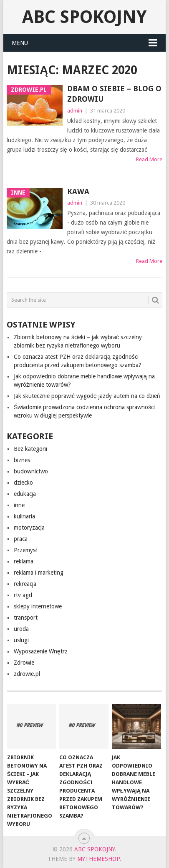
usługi (21, 640)
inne (19, 505)
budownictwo (31, 471)
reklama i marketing (39, 573)
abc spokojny (84, 17)
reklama (24, 561)
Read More (149, 159)
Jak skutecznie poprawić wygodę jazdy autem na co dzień (87, 396)
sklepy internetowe (38, 606)
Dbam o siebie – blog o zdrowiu (114, 94)
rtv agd (23, 595)
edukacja (25, 494)
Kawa (78, 191)
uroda (21, 629)
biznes (22, 460)
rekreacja (25, 584)
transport (26, 618)
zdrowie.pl (27, 674)
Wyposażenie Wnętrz (41, 651)
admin (75, 111)
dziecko (23, 483)
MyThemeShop (98, 859)
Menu (20, 43)
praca (21, 539)
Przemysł (25, 550)
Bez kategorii (30, 449)
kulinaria (24, 516)
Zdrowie (24, 663)
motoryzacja (29, 528)
